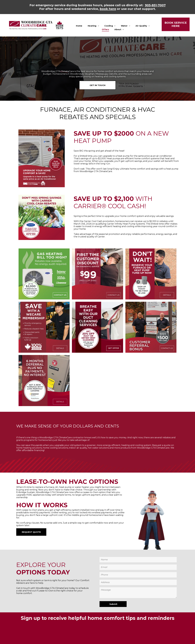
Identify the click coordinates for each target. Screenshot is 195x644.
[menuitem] (79, 26)
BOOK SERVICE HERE (176, 24)
